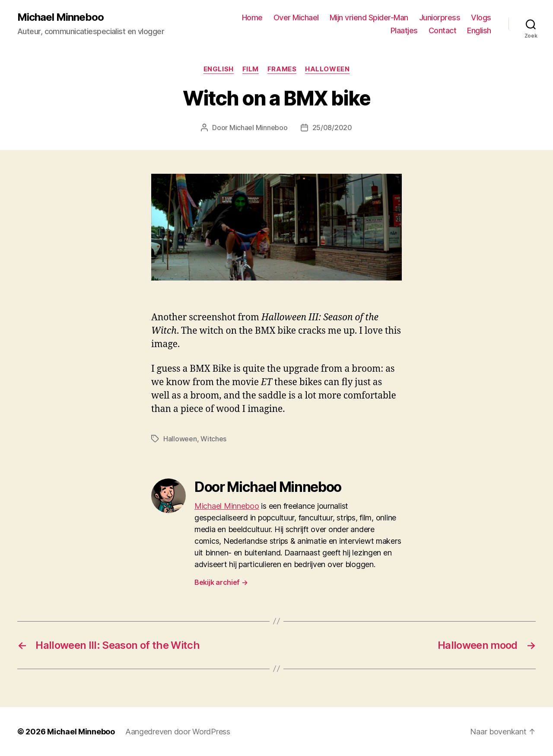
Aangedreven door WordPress (178, 732)
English (479, 30)
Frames (282, 69)
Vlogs (481, 18)
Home (252, 18)
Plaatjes (404, 30)
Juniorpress (440, 18)
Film (251, 69)
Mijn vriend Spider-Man (369, 18)
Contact (443, 30)
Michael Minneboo (60, 17)
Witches (213, 439)
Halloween (327, 69)
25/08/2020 (332, 128)
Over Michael (296, 18)
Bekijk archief (221, 582)
